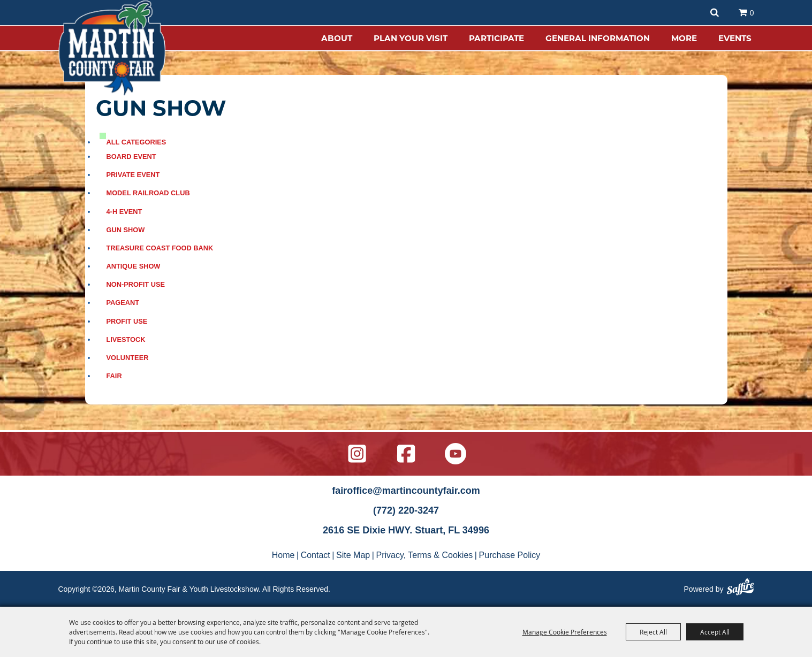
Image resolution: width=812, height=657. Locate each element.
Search (715, 13)
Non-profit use (136, 284)
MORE (684, 38)
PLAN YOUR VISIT (411, 38)
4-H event (124, 212)
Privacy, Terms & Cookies (425, 555)
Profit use (127, 321)
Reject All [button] (653, 632)
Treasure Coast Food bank (160, 248)
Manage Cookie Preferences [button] (565, 632)
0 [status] (752, 13)
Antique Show (134, 266)
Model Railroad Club (148, 193)
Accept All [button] (715, 632)
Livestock (126, 339)
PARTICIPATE (496, 38)
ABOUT (337, 38)
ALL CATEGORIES (136, 142)
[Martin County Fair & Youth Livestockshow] (112, 48)
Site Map (353, 555)
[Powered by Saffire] (740, 588)
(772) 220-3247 (406, 510)
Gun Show (126, 230)
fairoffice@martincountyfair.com (406, 491)
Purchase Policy (510, 555)
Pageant (123, 303)
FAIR (114, 376)
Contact (316, 555)
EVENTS (735, 38)
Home (283, 555)
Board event (131, 156)
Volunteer (128, 358)
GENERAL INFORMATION (598, 38)
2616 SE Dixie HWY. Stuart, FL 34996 (406, 530)
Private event (133, 175)
